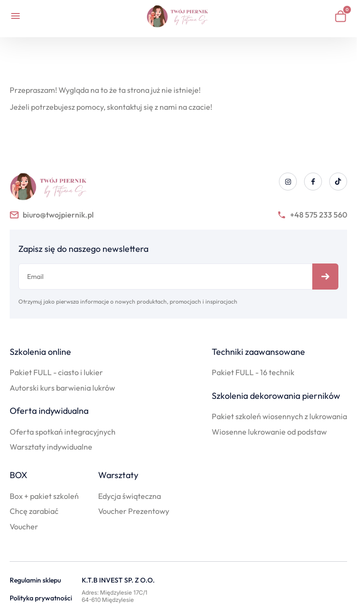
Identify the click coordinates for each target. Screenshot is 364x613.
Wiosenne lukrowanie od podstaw (269, 432)
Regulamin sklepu (35, 580)
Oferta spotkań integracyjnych (63, 432)
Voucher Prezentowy (134, 511)
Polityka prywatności (41, 598)
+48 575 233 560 (312, 215)
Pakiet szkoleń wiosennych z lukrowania (279, 416)
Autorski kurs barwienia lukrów (62, 388)
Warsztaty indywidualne (51, 447)
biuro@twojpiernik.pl (52, 215)
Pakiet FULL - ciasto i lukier (56, 372)
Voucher (24, 526)
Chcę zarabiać (34, 511)
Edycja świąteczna (130, 496)
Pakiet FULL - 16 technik (253, 372)
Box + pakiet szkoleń (44, 496)
